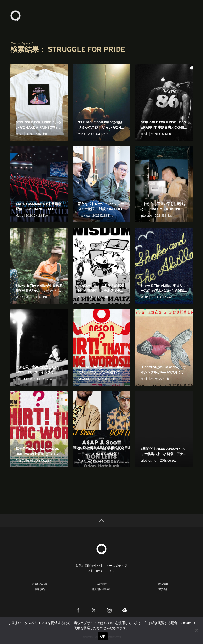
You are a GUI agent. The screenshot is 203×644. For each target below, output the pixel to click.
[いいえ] (197, 630)
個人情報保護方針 (102, 589)
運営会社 (163, 589)
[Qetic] (102, 549)
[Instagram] (109, 610)
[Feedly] (125, 610)
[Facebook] (78, 610)
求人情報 (163, 584)
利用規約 (40, 589)
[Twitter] (94, 610)
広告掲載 (102, 584)
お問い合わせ (40, 584)
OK (103, 636)
